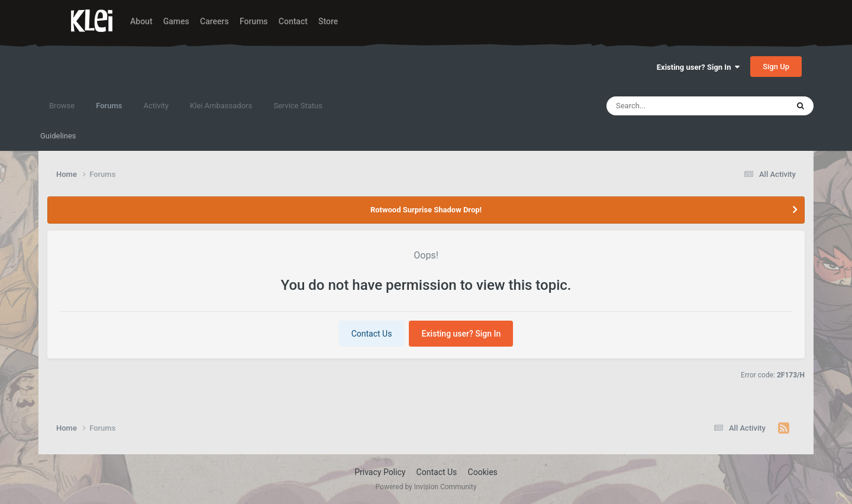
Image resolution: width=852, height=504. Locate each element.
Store (328, 21)
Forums (254, 21)
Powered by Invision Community (426, 487)
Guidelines (58, 136)
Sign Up (776, 67)
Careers (214, 21)
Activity (156, 106)
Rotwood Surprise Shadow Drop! (426, 210)
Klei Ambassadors (221, 106)
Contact (293, 21)
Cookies (483, 472)
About (141, 21)
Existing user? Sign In (698, 67)
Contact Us (372, 334)
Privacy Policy (380, 472)
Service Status (298, 106)
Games (176, 21)
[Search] (675, 106)
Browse (62, 106)
